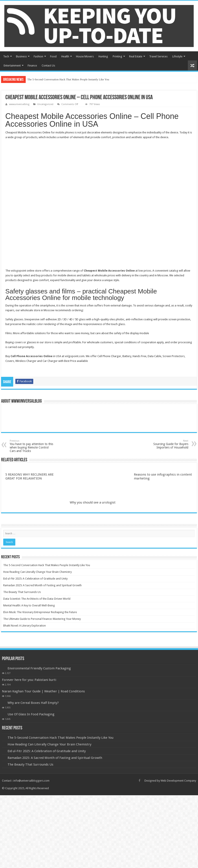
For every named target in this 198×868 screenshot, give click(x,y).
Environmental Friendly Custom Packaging (39, 668)
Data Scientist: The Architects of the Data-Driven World (37, 599)
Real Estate (136, 56)
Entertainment (12, 66)
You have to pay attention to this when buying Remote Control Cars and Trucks (32, 446)
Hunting (103, 56)
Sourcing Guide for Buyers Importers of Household (166, 444)
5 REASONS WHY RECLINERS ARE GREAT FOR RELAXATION (29, 476)
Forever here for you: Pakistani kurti (29, 680)
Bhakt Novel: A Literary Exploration (25, 626)
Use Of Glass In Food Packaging (31, 714)
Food (53, 56)
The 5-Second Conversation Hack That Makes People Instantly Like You (68, 79)
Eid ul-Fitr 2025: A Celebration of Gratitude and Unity (35, 579)
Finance (32, 66)
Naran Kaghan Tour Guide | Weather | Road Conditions (43, 691)
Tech (6, 56)
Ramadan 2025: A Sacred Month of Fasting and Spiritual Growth (42, 585)
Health (65, 56)
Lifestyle (177, 56)
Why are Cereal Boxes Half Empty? (33, 703)
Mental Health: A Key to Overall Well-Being (29, 605)
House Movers (85, 56)
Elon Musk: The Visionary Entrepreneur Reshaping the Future (40, 612)
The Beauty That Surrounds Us (22, 592)
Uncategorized (45, 104)
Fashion (38, 56)
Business (21, 56)
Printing (117, 56)
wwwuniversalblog (19, 104)
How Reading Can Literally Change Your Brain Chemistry (37, 572)
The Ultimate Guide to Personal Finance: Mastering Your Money (42, 619)
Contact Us (48, 66)
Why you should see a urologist (93, 502)
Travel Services (158, 56)
